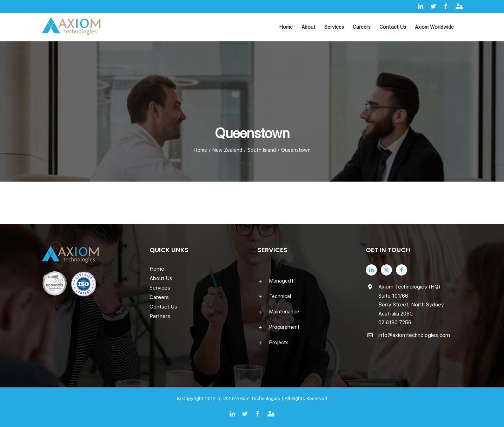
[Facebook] (402, 270)
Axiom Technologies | (260, 398)
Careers (159, 297)
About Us (161, 278)
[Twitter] (386, 270)
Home (157, 269)
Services (160, 288)
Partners (160, 316)
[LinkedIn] (371, 270)
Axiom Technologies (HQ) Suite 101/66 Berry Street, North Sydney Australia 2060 (411, 300)
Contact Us (163, 307)
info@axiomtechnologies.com (414, 335)
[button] (306, 281)
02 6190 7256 (395, 323)
